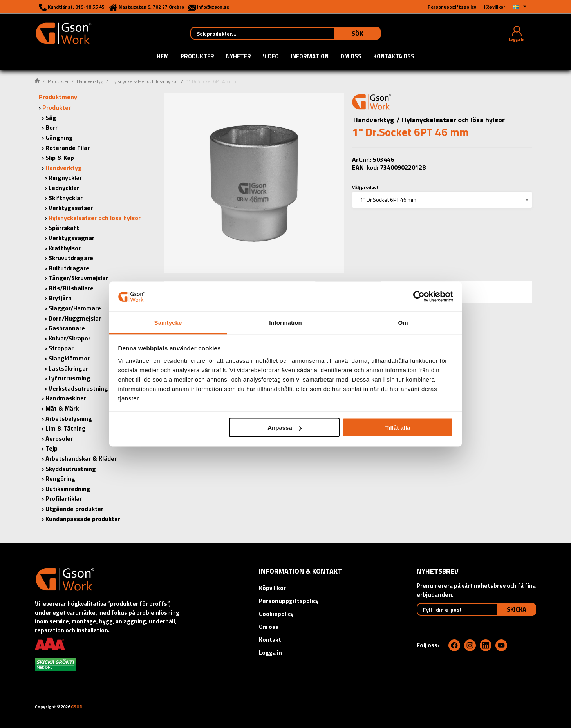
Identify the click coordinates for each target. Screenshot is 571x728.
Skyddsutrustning (71, 469)
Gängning (59, 138)
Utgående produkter (74, 509)
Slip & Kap (60, 158)
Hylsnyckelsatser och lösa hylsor (145, 81)
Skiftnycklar (66, 198)
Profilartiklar (64, 498)
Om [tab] (403, 322)
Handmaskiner (66, 398)
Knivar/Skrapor (70, 338)
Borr (51, 127)
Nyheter (239, 57)
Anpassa (285, 428)
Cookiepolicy (276, 614)
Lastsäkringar (68, 368)
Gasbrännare (67, 328)
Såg (51, 118)
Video (271, 57)
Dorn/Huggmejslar (75, 318)
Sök (357, 33)
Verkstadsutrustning (78, 388)
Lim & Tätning (66, 428)
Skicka (517, 609)
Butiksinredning (68, 489)
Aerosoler (59, 438)
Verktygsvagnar (71, 238)
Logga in (270, 653)
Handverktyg (90, 81)
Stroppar (61, 348)
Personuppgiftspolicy (289, 601)
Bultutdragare (69, 268)
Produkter (197, 57)
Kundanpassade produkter (83, 519)
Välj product (365, 187)
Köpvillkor (272, 588)
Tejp (51, 448)
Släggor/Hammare (75, 308)
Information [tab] (285, 322)
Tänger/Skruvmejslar (78, 278)
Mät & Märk (62, 408)
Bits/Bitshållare (71, 288)
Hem (163, 57)
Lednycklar (64, 188)
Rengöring (60, 478)
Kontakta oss (394, 57)
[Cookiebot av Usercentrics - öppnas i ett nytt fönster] (419, 297)
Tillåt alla (398, 428)
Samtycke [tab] (168, 322)
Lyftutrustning (70, 378)
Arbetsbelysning (69, 418)
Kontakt (270, 640)
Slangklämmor (69, 358)
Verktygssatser (71, 208)
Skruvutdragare (71, 258)
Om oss (351, 57)
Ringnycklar (65, 177)
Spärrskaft (64, 228)
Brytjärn (60, 298)
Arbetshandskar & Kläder (81, 458)
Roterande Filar (68, 148)
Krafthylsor (65, 248)
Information (310, 57)
